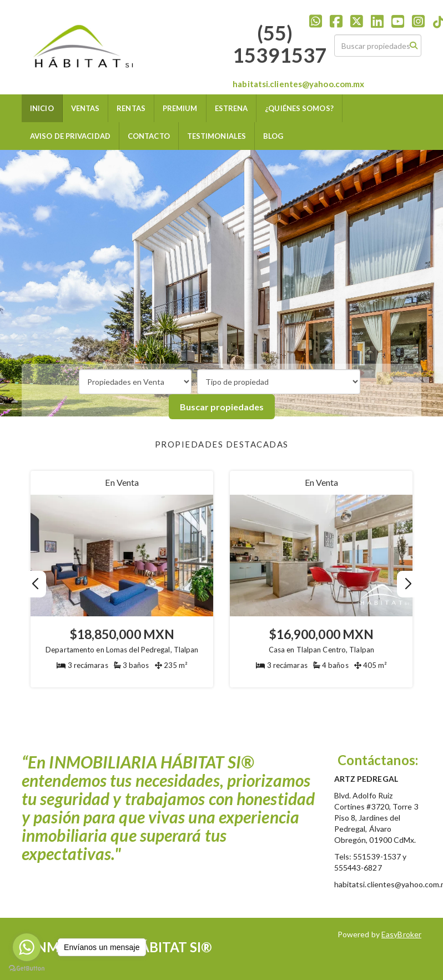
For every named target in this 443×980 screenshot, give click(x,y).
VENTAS (85, 108)
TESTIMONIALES (217, 136)
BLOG (273, 136)
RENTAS (131, 108)
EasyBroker (401, 934)
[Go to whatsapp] (27, 947)
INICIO (42, 108)
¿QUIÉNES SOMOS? (299, 108)
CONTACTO (149, 136)
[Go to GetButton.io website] (27, 969)
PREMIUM (180, 108)
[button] (408, 584)
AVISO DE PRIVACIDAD (70, 136)
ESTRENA (231, 108)
